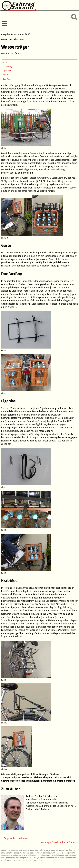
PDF (22, 39)
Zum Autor (7, 79)
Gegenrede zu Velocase (16, 838)
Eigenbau (7, 71)
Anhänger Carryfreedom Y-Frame (58, 842)
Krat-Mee (7, 75)
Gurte (5, 63)
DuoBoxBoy (7, 67)
